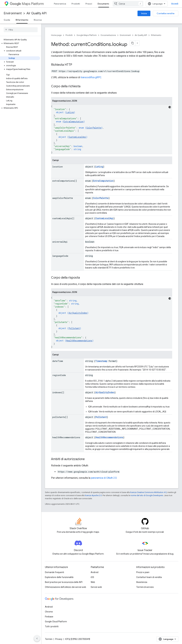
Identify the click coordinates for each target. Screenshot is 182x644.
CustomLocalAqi (77, 137)
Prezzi (89, 4)
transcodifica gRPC (91, 77)
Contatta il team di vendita (149, 577)
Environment (13, 13)
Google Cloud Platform (56, 622)
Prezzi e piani (143, 572)
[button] (20, 43)
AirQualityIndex (78, 313)
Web (93, 582)
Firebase (49, 617)
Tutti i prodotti (52, 626)
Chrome (49, 612)
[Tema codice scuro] (170, 107)
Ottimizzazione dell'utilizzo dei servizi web (66, 587)
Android (95, 572)
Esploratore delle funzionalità (59, 577)
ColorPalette (94, 128)
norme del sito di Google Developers (147, 495)
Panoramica (60, 4)
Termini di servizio (145, 587)
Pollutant (74, 328)
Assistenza (142, 582)
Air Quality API (37, 13)
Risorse (38, 20)
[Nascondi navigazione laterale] (37, 638)
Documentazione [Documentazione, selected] (106, 4)
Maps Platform (27, 4)
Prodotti (76, 4)
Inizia (144, 13)
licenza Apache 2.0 (93, 495)
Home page (56, 35)
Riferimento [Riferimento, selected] (22, 20)
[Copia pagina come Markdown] (133, 43)
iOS (92, 577)
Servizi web (96, 587)
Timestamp (101, 361)
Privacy (59, 639)
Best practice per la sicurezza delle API (64, 582)
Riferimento (156, 35)
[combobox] (128, 4)
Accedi (175, 4)
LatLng (70, 112)
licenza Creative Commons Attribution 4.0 (148, 492)
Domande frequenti (54, 572)
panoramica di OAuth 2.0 (104, 478)
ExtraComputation (74, 122)
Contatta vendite (166, 13)
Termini (49, 639)
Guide (7, 20)
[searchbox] (21, 30)
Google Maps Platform (87, 35)
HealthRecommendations (79, 341)
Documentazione (108, 35)
